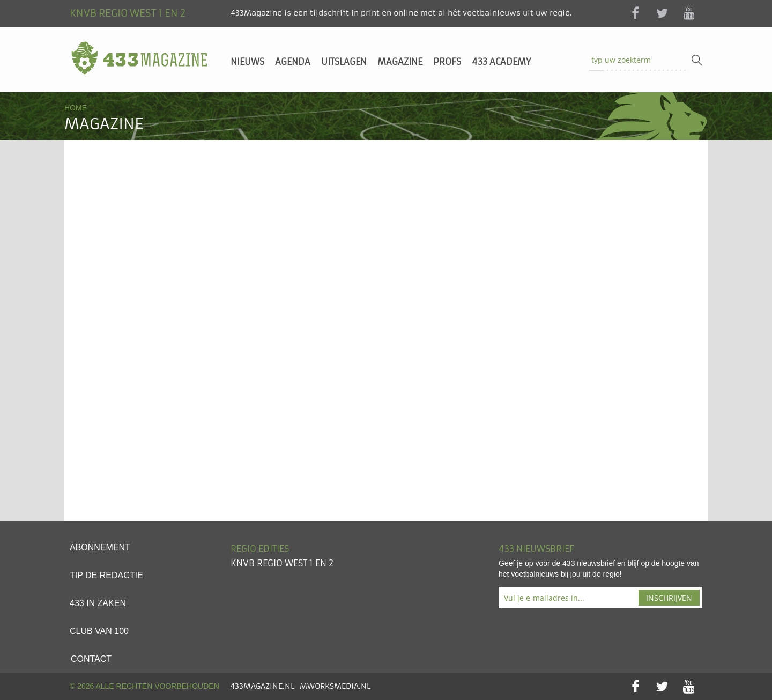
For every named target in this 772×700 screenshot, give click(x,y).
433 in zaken (98, 603)
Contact (91, 659)
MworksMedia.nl (335, 686)
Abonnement (100, 547)
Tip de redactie (106, 575)
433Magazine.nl (262, 686)
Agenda (293, 62)
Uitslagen (344, 62)
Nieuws (247, 62)
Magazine (400, 62)
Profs (447, 62)
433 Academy (501, 62)
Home (76, 108)
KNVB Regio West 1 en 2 (282, 563)
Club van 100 (99, 631)
